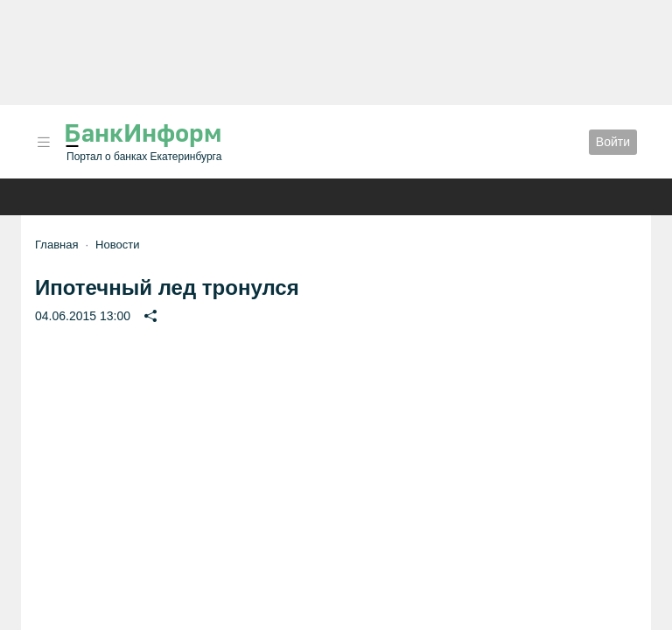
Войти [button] (613, 142)
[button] (44, 142)
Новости (117, 245)
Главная (56, 245)
